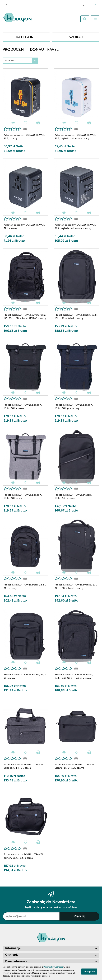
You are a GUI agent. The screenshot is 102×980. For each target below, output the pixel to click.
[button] (93, 6)
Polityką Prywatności (53, 967)
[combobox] (20, 61)
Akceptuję (89, 971)
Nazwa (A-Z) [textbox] (11, 61)
